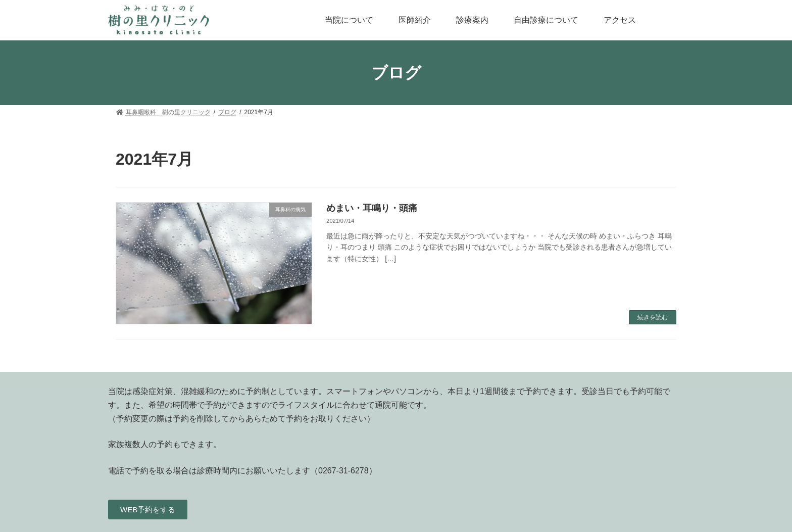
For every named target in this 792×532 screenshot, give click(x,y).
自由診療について (546, 20)
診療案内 (472, 20)
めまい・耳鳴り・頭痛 (372, 208)
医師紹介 (415, 20)
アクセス (620, 20)
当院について (349, 20)
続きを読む (653, 317)
